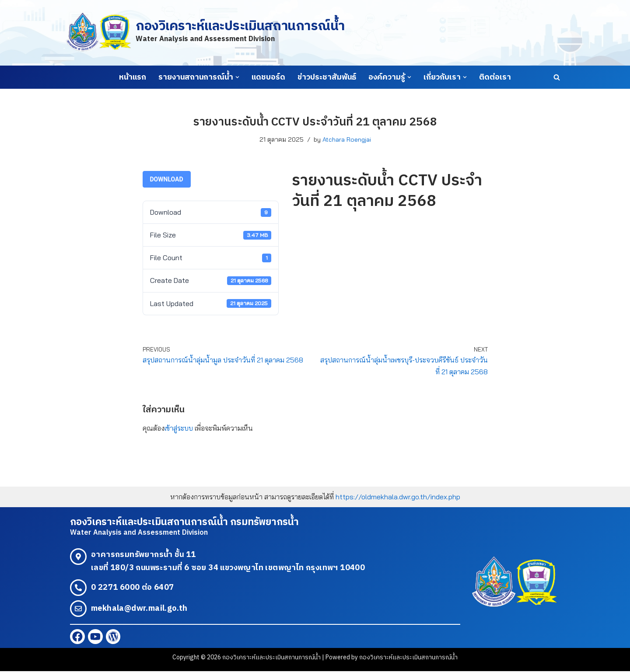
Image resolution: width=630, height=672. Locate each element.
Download (167, 179)
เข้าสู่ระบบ (179, 428)
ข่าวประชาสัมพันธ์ (327, 77)
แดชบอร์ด (268, 77)
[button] (237, 77)
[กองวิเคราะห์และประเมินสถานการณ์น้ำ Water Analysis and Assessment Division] (205, 33)
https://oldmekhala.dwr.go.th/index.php (398, 497)
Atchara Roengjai (347, 139)
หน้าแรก (133, 77)
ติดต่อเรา (495, 77)
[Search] (557, 77)
